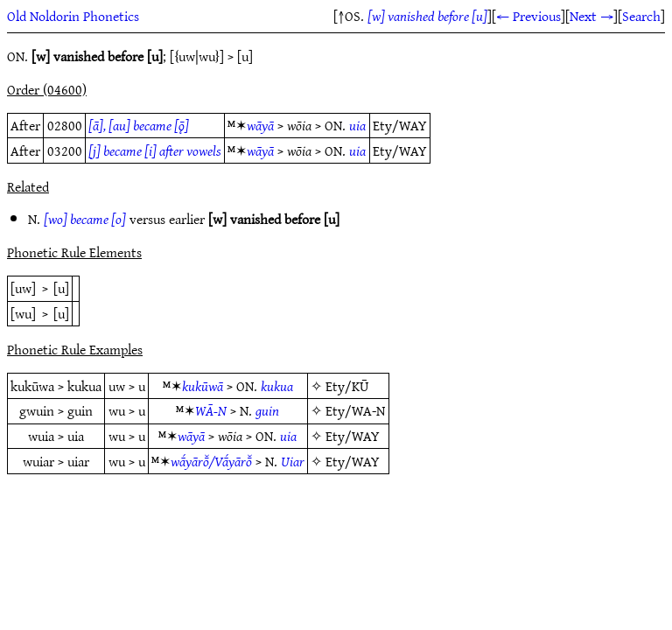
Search (641, 16)
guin (267, 410)
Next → (591, 16)
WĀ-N (211, 410)
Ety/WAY (353, 436)
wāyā (260, 125)
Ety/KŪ (347, 386)
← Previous (528, 16)
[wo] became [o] (85, 219)
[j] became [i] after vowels (155, 150)
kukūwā (203, 386)
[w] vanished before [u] (427, 16)
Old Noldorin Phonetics (73, 16)
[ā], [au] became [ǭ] (139, 125)
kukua (277, 386)
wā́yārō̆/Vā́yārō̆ (211, 461)
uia (357, 125)
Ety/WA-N (355, 410)
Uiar (293, 461)
